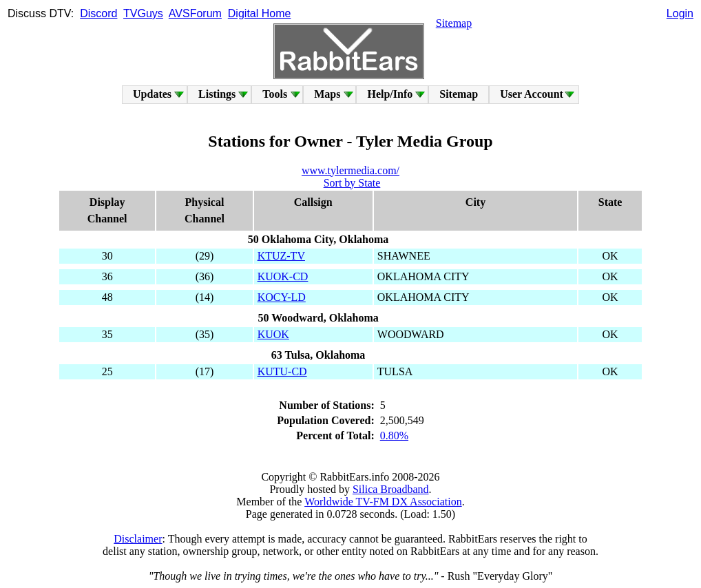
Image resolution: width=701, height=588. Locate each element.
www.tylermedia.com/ (350, 170)
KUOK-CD (283, 276)
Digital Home (260, 13)
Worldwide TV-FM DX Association (383, 502)
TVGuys (143, 13)
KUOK (273, 334)
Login (680, 13)
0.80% (394, 435)
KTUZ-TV (281, 256)
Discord (98, 13)
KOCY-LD (282, 297)
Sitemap (454, 23)
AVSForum (195, 13)
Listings (217, 94)
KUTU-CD (282, 371)
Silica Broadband (391, 489)
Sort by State (352, 183)
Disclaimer (138, 539)
